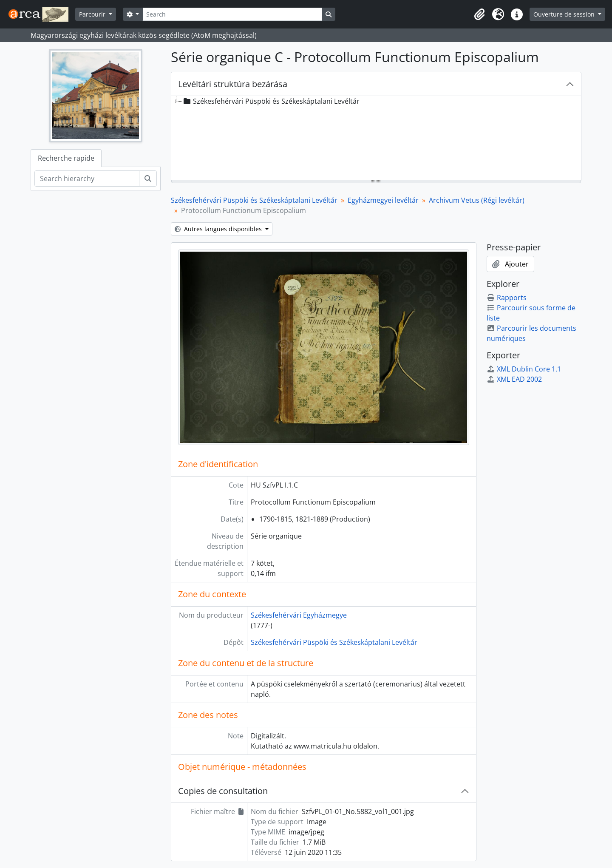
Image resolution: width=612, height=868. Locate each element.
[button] (479, 14)
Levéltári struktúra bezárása (233, 84)
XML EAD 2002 (514, 379)
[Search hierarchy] (87, 179)
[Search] (232, 14)
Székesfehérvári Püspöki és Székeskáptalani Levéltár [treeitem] (271, 101)
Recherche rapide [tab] (66, 158)
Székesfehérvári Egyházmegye (299, 615)
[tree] (376, 139)
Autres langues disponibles (219, 229)
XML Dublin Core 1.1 (524, 369)
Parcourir (93, 14)
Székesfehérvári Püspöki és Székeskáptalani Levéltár (254, 200)
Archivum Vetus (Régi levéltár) (477, 200)
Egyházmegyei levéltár (383, 200)
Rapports (507, 298)
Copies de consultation (223, 791)
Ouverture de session (565, 14)
